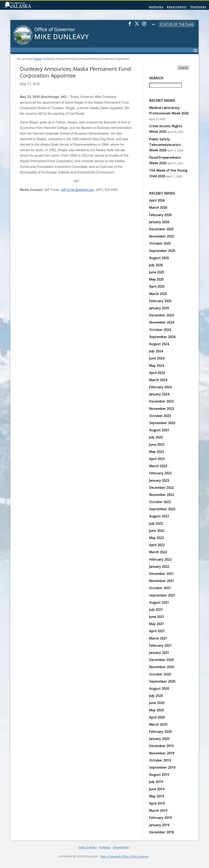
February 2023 (160, 473)
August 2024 (159, 344)
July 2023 (156, 437)
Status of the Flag (177, 24)
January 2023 (159, 480)
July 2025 (156, 265)
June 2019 (157, 789)
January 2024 (159, 394)
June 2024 (157, 358)
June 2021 (157, 617)
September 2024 (162, 337)
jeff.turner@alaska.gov (78, 190)
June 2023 (157, 445)
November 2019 (162, 753)
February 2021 (160, 645)
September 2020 (162, 681)
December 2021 (161, 574)
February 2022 (160, 559)
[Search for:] (166, 85)
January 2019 (159, 825)
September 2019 (162, 767)
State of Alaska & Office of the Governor (125, 856)
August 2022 (159, 516)
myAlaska (156, 7)
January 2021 (159, 653)
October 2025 (160, 243)
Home (38, 59)
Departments (177, 7)
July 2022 (156, 523)
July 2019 (156, 782)
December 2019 (161, 746)
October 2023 (160, 416)
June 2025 (157, 272)
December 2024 (161, 315)
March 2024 (158, 380)
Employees (198, 7)
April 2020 (157, 717)
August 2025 (159, 258)
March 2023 (158, 466)
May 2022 (157, 538)
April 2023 (157, 459)
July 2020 (156, 696)
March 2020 (158, 724)
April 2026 (157, 200)
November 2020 (162, 667)
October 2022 (160, 502)
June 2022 (157, 531)
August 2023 (159, 430)
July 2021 (156, 610)
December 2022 (161, 488)
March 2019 (158, 810)
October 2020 (160, 674)
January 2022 (159, 566)
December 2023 (161, 401)
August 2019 (159, 775)
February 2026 (160, 215)
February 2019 (160, 818)
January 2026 (159, 222)
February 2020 (160, 732)
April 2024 (157, 373)
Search (183, 68)
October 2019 (160, 760)
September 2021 (162, 595)
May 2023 (157, 452)
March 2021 (158, 638)
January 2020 (159, 739)
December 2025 (161, 229)
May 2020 (157, 710)
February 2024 (160, 387)
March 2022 (158, 552)
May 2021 (157, 624)
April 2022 (157, 545)
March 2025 (158, 294)
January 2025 (159, 308)
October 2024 (160, 330)
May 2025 (157, 279)
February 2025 (160, 301)
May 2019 (157, 796)
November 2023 (162, 409)
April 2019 (157, 803)
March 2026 (158, 207)
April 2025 (157, 286)
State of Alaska (28, 5)
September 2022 (162, 509)
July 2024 (156, 351)
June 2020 (157, 703)
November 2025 (162, 236)
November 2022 (162, 495)
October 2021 (160, 588)
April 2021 (157, 631)
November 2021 (162, 581)
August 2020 (159, 688)
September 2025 (162, 251)
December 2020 (161, 660)
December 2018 (161, 832)
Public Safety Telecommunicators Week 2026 (165, 145)
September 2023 (162, 423)
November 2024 (162, 322)
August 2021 (159, 602)
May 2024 (157, 366)
